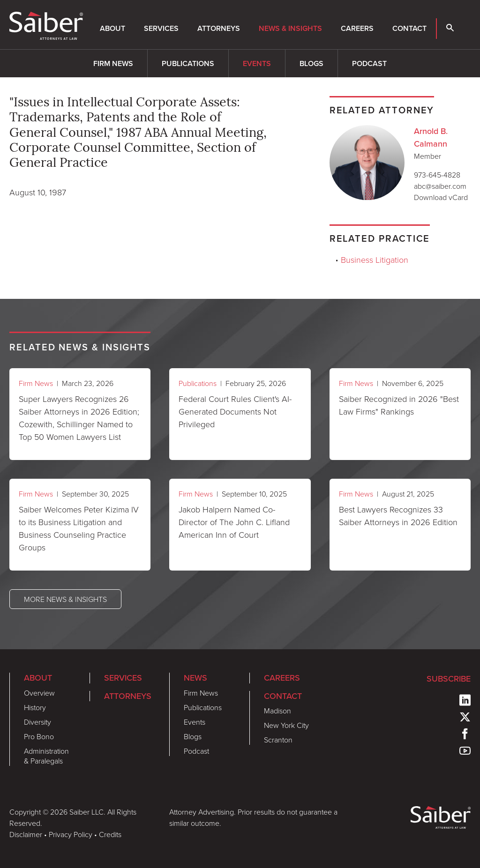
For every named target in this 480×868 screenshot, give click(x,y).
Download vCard (441, 197)
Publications (188, 63)
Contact (409, 28)
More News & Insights (65, 599)
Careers (357, 28)
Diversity (37, 722)
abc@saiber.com (440, 186)
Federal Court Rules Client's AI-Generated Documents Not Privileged (235, 411)
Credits (110, 834)
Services (161, 28)
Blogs (311, 63)
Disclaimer (26, 834)
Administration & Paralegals (46, 756)
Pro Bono (39, 736)
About (112, 28)
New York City (286, 725)
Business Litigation (375, 260)
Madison (277, 711)
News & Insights (290, 28)
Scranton (278, 740)
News (195, 678)
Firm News (113, 63)
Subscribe (449, 679)
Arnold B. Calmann (431, 137)
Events (257, 63)
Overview (39, 693)
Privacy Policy (71, 834)
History (35, 707)
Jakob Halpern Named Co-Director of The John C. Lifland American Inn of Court (234, 522)
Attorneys (219, 28)
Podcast (369, 63)
